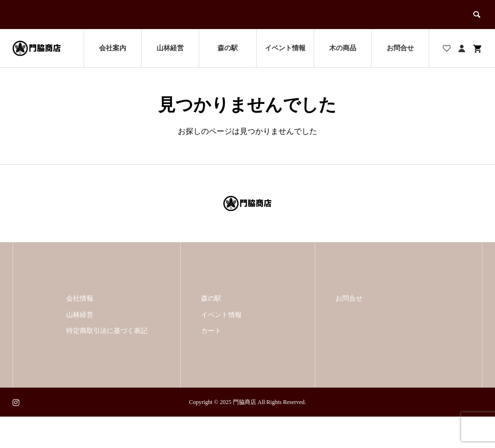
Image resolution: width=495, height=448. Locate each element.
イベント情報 (285, 48)
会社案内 (113, 48)
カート (211, 331)
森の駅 (228, 48)
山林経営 (170, 48)
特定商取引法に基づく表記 (107, 331)
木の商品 (343, 48)
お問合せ (400, 48)
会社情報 (80, 298)
